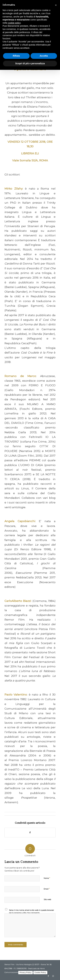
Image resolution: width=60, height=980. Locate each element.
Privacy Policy (26, 972)
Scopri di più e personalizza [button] (30, 63)
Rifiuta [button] (16, 56)
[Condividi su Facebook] (30, 833)
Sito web (47, 899)
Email (47, 889)
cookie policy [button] (14, 23)
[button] (56, 5)
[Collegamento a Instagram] (53, 976)
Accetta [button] (44, 56)
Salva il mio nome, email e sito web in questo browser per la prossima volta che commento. (31, 912)
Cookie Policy (40, 972)
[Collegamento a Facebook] (48, 976)
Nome (47, 878)
